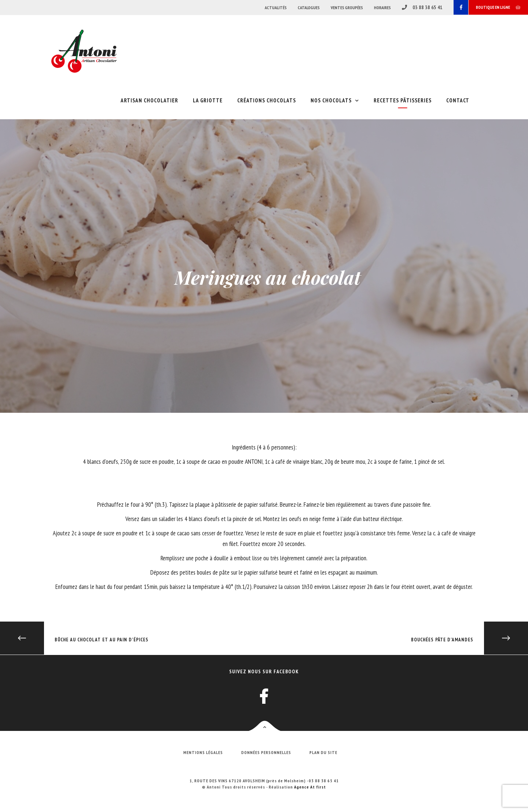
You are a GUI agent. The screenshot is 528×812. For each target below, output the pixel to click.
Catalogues (309, 8)
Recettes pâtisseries (403, 100)
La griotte (208, 100)
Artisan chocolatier (149, 100)
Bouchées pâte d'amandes (470, 640)
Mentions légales (203, 752)
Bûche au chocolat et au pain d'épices (74, 640)
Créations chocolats (267, 100)
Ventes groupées (347, 8)
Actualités (276, 8)
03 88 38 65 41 (422, 7)
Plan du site (323, 752)
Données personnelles (266, 752)
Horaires (382, 8)
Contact (458, 100)
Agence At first (310, 787)
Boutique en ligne (498, 7)
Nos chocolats (331, 100)
